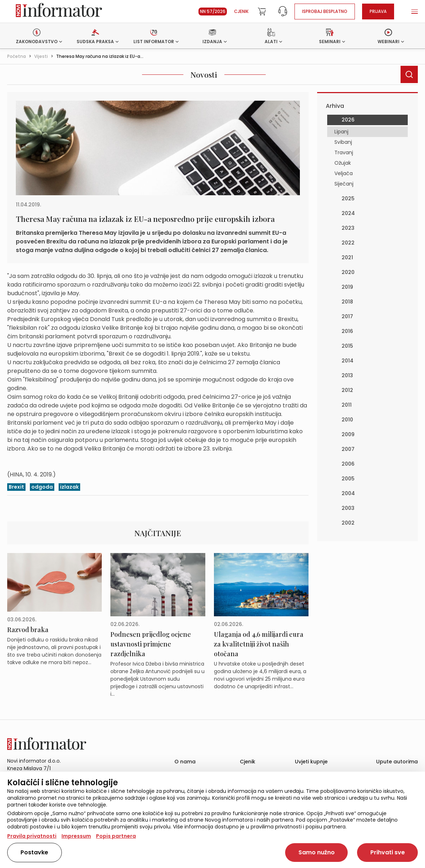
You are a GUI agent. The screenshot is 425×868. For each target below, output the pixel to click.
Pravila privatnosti (32, 836)
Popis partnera (116, 836)
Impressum (76, 836)
